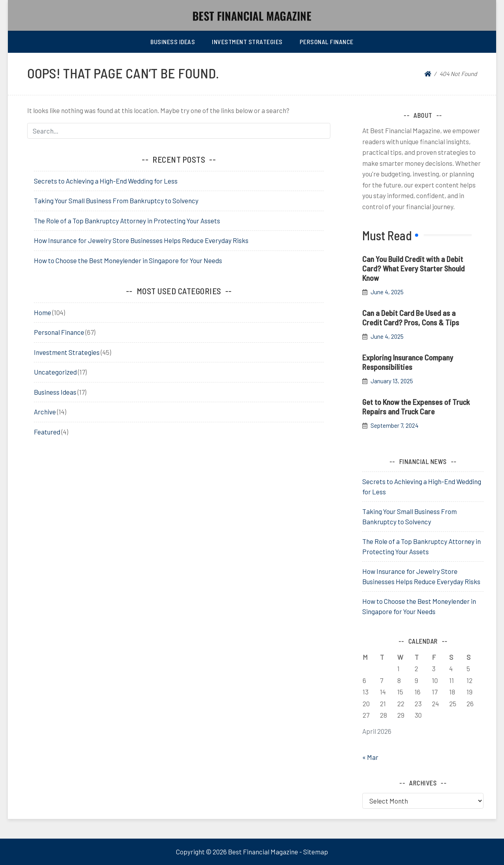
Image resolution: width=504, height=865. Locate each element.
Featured (47, 432)
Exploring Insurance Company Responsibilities (408, 362)
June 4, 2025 (387, 292)
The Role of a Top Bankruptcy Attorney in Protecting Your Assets (127, 221)
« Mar (370, 757)
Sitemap (316, 852)
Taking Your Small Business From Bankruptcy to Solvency (116, 200)
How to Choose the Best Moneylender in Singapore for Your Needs (128, 260)
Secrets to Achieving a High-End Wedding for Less (106, 181)
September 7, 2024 (395, 426)
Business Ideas (173, 42)
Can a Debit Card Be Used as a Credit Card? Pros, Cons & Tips (411, 317)
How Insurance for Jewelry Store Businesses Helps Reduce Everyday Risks (141, 240)
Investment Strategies (247, 42)
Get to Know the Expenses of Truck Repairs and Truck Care (416, 407)
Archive (45, 412)
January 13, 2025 (392, 381)
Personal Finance (327, 42)
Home (43, 312)
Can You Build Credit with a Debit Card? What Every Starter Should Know (413, 268)
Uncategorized (55, 372)
